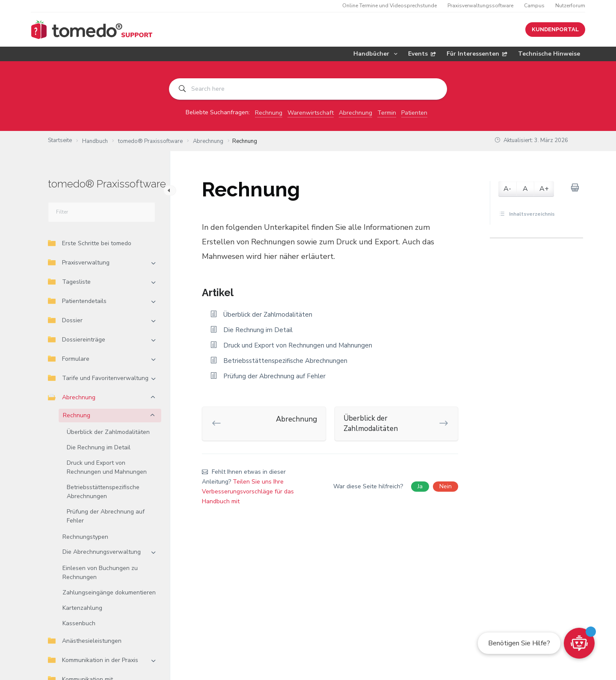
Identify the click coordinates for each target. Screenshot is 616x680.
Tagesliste (69, 282)
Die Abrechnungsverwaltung (102, 552)
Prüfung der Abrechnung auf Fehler (106, 516)
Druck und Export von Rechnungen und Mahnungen (107, 467)
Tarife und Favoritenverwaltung (98, 378)
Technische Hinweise (549, 54)
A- (507, 189)
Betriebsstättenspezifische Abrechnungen (103, 492)
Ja (420, 486)
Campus (534, 6)
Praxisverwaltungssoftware (480, 6)
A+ (544, 189)
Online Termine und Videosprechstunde (389, 6)
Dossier (65, 320)
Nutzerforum (570, 6)
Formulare (69, 359)
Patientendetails (77, 301)
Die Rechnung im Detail (99, 447)
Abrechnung (355, 113)
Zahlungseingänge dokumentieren (109, 592)
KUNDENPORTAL (555, 29)
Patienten (414, 113)
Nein (446, 486)
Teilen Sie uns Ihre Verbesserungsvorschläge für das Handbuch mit (248, 491)
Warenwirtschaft (311, 113)
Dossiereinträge (77, 340)
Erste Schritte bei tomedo (90, 243)
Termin (387, 113)
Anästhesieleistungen (85, 641)
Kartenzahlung (82, 608)
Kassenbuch (79, 623)
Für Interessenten (477, 54)
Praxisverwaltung (79, 263)
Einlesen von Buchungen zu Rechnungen (100, 573)
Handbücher (377, 54)
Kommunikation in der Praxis (93, 660)
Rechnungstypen (85, 537)
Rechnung (269, 113)
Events (422, 54)
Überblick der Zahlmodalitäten (108, 432)
